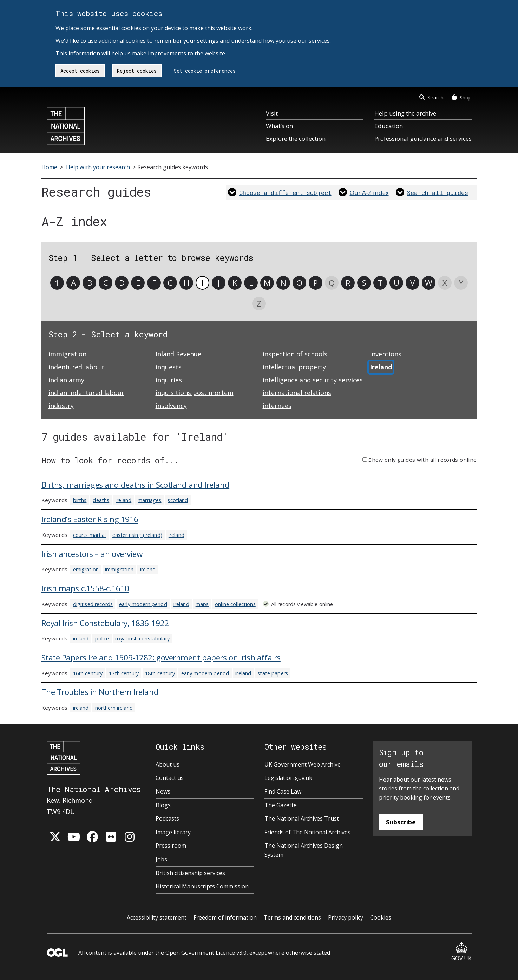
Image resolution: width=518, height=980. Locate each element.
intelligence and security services (313, 380)
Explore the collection (296, 139)
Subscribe (401, 822)
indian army (66, 380)
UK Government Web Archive (303, 764)
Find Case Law (283, 791)
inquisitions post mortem (195, 393)
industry (61, 406)
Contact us (170, 778)
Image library (173, 832)
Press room (171, 846)
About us (168, 764)
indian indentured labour (86, 393)
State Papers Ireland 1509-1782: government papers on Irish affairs (161, 657)
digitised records (93, 604)
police (102, 639)
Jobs (161, 859)
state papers (273, 673)
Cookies (381, 917)
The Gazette (281, 805)
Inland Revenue (178, 354)
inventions (386, 354)
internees (277, 406)
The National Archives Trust (302, 818)
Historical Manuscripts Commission (202, 886)
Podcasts (167, 818)
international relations (297, 393)
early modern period (143, 604)
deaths (101, 500)
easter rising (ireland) (137, 535)
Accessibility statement (157, 917)
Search (431, 97)
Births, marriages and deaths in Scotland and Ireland (136, 485)
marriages (149, 500)
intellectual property (294, 367)
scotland (178, 500)
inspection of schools (295, 354)
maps (202, 604)
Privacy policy (346, 917)
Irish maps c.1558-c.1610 (85, 588)
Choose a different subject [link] (285, 193)
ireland (123, 500)
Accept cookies (80, 71)
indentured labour (76, 367)
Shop (462, 97)
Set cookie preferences (205, 71)
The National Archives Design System (304, 850)
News (163, 791)
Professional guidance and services (423, 139)
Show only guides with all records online (422, 460)
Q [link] (332, 283)
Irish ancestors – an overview (92, 554)
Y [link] (461, 283)
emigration (86, 569)
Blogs (163, 805)
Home (49, 167)
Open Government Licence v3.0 (206, 953)
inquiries (169, 380)
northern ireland (114, 708)
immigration (67, 354)
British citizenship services (190, 873)
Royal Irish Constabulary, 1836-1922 (105, 623)
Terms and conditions (292, 917)
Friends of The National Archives (307, 832)
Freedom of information (225, 917)
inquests (169, 367)
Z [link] (259, 304)
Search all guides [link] (438, 193)
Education (389, 126)
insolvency (171, 406)
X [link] (445, 283)
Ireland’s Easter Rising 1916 (90, 519)
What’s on (279, 126)
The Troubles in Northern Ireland (100, 692)
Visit (272, 113)
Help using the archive (405, 113)
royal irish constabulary (142, 639)
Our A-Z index (369, 193)
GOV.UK (461, 952)
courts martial (90, 535)
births (80, 500)
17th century (124, 673)
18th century (160, 673)
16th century (88, 673)
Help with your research (98, 167)
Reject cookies (137, 71)
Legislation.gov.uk (288, 778)
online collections (235, 604)
